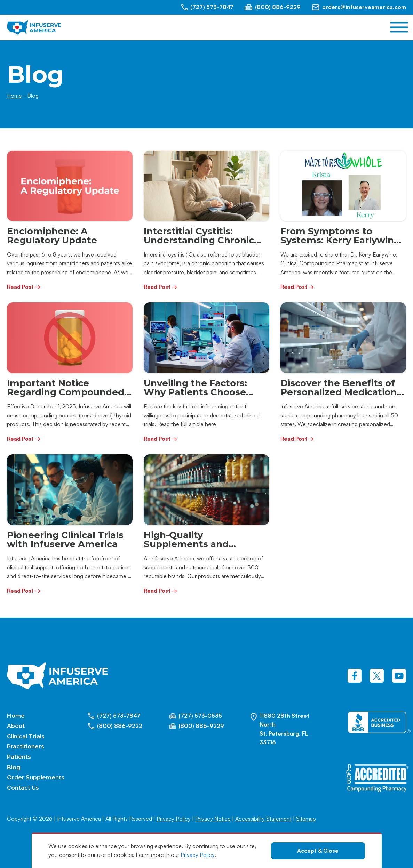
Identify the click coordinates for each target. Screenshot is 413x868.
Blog (14, 767)
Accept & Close (318, 851)
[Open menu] (399, 27)
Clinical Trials (26, 736)
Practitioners (26, 747)
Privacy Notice (213, 819)
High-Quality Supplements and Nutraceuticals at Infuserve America (187, 548)
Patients (19, 757)
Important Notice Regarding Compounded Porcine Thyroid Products (67, 392)
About (16, 726)
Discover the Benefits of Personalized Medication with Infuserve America (339, 392)
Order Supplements (36, 777)
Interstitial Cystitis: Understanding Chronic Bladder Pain (199, 240)
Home (14, 96)
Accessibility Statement (263, 819)
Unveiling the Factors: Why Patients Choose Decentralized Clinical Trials (195, 396)
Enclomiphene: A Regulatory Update (52, 236)
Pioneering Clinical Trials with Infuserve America (65, 539)
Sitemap (306, 819)
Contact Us (23, 788)
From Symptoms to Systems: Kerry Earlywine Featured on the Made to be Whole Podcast (340, 245)
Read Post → (24, 287)
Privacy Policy (198, 855)
